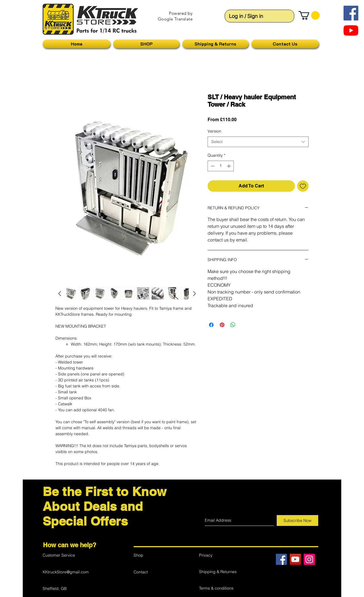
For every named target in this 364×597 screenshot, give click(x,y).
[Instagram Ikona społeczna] (309, 559)
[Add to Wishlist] (303, 186)
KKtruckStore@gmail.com (66, 572)
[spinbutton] (221, 166)
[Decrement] (212, 166)
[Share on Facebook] (211, 325)
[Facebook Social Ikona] (351, 13)
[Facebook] (281, 559)
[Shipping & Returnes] (219, 572)
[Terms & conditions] (219, 588)
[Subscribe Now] (297, 520)
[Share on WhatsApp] (233, 325)
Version (214, 131)
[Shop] (154, 555)
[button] (309, 15)
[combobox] (258, 142)
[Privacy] (219, 555)
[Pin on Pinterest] (222, 325)
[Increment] (229, 166)
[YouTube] (351, 30)
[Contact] (154, 572)
